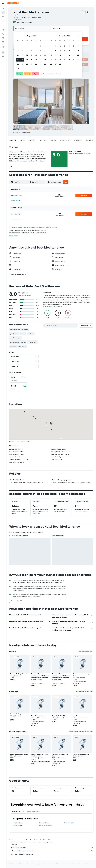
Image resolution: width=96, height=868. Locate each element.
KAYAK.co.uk (12, 864)
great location (14, 334)
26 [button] (27, 64)
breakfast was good (16, 338)
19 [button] (27, 60)
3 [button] (18, 50)
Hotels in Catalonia (48, 864)
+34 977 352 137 (19, 20)
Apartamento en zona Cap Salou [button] (81, 675)
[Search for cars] (3, 17)
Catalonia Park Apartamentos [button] (19, 674)
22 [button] (40, 60)
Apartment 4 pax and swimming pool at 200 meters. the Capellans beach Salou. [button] (40, 676)
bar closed (13, 346)
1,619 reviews (29, 22)
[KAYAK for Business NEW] (3, 42)
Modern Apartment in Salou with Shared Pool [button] (40, 755)
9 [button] (45, 50)
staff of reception (15, 330)
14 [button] (36, 55)
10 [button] (18, 55)
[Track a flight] (3, 34)
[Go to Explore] (3, 30)
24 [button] (18, 64)
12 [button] (27, 55)
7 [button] (36, 50)
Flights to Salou (18, 823)
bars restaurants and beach (18, 342)
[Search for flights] (3, 9)
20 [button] (31, 60)
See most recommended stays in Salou (81, 731)
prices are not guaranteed (47, 842)
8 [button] (40, 50)
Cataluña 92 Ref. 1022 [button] (59, 716)
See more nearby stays (86, 651)
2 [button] (45, 46)
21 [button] (36, 60)
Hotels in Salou (18, 826)
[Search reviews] (62, 325)
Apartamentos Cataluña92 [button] (81, 754)
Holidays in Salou (69, 823)
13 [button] (31, 55)
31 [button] (18, 69)
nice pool (23, 334)
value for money (32, 342)
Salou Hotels (72, 864)
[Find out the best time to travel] (3, 38)
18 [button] (22, 60)
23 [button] (45, 60)
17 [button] (18, 60)
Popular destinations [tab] (33, 811)
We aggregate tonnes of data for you (52, 851)
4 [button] (22, 50)
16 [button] (45, 55)
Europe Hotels (27, 864)
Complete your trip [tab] (18, 811)
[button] (3, 3)
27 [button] (31, 64)
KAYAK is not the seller (52, 847)
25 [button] (22, 64)
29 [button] (40, 64)
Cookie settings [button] (14, 236)
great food (31, 334)
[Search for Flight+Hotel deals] (3, 21)
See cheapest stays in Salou (85, 691)
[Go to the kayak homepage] (13, 3)
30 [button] (45, 64)
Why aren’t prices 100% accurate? (52, 854)
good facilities (22, 346)
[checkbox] (19, 379)
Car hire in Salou (44, 823)
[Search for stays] (3, 13)
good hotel (25, 330)
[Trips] (3, 47)
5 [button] (27, 50)
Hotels (19, 864)
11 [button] (22, 55)
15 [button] (40, 55)
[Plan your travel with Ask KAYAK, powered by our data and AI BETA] (3, 26)
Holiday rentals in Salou (46, 826)
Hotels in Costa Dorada (61, 864)
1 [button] (40, 46)
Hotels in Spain (37, 864)
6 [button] (31, 50)
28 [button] (36, 64)
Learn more (53, 227)
